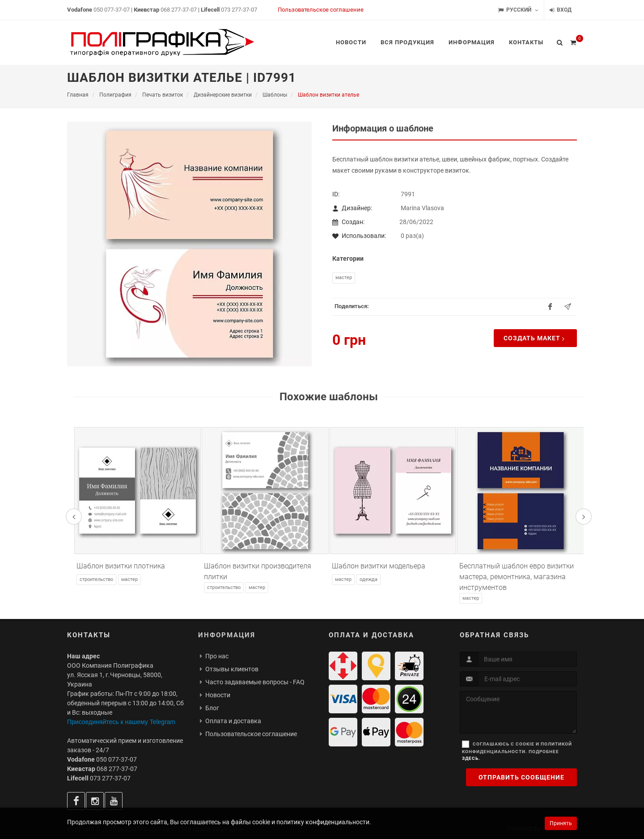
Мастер (344, 278)
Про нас (217, 656)
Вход (561, 10)
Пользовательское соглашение (321, 10)
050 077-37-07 (112, 10)
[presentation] (74, 517)
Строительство (96, 579)
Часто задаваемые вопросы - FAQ (255, 682)
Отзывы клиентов (232, 669)
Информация (227, 635)
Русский (518, 10)
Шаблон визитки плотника (121, 566)
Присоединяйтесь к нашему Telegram (121, 722)
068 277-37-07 (179, 10)
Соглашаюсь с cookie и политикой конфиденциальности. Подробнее (517, 751)
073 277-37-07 (239, 10)
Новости (218, 695)
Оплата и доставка (233, 721)
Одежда (369, 579)
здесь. (471, 758)
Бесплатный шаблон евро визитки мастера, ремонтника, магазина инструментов (517, 577)
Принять (561, 823)
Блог (212, 708)
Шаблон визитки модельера (379, 566)
